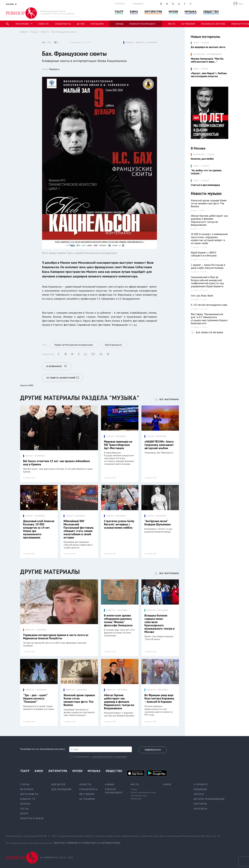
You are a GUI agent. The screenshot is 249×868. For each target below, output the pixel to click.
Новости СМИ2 (27, 385)
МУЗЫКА (129, 43)
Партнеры (200, 804)
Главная (24, 32)
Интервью (27, 789)
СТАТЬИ (29, 456)
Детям (81, 24)
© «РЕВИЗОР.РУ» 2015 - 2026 (57, 858)
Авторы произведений (209, 799)
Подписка (138, 4)
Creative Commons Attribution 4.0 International (87, 843)
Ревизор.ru (54, 69)
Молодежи (97, 24)
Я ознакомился (82, 757)
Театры (134, 789)
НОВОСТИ (140, 43)
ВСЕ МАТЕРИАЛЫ (169, 399)
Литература (153, 12)
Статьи (205, 43)
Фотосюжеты (29, 794)
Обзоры (25, 804)
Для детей (58, 784)
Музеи (173, 12)
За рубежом (188, 24)
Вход (241, 4)
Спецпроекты (63, 24)
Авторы (199, 794)
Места (172, 24)
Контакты (201, 809)
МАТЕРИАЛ (152, 43)
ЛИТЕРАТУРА (199, 54)
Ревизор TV (28, 799)
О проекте (120, 4)
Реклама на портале (213, 24)
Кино (134, 12)
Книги (167, 784)
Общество (211, 12)
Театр (119, 12)
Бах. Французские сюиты (64, 32)
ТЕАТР (196, 43)
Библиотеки (136, 799)
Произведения (215, 54)
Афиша (120, 24)
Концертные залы (139, 795)
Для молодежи (62, 789)
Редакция (200, 789)
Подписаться (153, 750)
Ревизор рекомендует (143, 24)
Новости (43, 24)
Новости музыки (206, 194)
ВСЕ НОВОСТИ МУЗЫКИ (210, 333)
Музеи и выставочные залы (143, 792)
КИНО (196, 69)
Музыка (191, 12)
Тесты (24, 809)
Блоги (24, 813)
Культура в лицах (32, 818)
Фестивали (87, 794)
